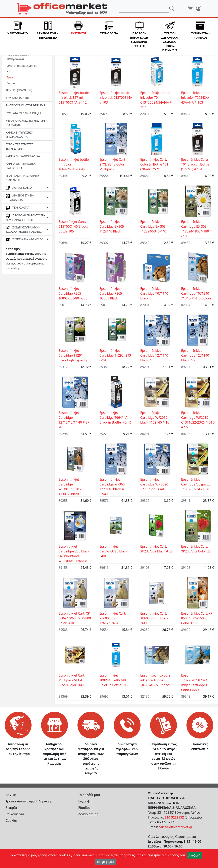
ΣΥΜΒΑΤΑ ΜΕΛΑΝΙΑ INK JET (23, 113)
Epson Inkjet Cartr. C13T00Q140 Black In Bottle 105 (75, 226)
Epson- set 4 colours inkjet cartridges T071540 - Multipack (155, 680)
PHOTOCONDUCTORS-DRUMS (25, 105)
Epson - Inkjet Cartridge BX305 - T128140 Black (113, 226)
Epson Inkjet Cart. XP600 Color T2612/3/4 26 (113, 618)
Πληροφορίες (106, 862)
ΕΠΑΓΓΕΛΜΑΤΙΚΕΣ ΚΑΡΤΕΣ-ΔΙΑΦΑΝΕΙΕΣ (23, 178)
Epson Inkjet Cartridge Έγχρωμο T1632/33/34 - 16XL (196, 484)
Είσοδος (84, 808)
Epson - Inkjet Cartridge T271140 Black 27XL (195, 355)
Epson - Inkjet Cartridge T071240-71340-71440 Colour (196, 293)
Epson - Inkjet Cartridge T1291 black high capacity (73, 355)
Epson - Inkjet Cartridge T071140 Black (154, 293)
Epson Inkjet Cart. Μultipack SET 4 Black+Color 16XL (72, 680)
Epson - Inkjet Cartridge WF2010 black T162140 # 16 (155, 418)
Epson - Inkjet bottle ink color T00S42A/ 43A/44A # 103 (196, 98)
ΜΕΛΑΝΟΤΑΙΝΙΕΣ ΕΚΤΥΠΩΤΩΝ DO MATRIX (25, 123)
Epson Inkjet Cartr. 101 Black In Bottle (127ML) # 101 (195, 164)
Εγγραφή (85, 801)
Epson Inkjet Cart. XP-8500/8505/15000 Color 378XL (197, 618)
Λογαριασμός (88, 814)
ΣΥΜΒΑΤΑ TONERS (17, 98)
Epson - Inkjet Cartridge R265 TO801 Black (111, 293)
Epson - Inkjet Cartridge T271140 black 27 (154, 355)
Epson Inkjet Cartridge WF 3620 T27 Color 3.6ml (154, 484)
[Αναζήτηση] (144, 9)
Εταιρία (11, 808)
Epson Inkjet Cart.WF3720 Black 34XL (113, 551)
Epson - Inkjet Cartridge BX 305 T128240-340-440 (153, 226)
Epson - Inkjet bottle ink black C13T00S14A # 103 (116, 98)
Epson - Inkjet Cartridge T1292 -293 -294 (115, 355)
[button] (18, 37)
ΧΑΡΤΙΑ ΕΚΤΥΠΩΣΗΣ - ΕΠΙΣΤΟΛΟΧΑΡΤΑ (19, 135)
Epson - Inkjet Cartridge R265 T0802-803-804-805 (73, 293)
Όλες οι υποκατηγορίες (22, 66)
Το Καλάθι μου (89, 795)
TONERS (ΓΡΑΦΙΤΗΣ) (19, 90)
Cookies (12, 821)
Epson (10, 77)
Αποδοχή (195, 855)
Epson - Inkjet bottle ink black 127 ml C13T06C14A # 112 (74, 98)
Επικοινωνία (15, 814)
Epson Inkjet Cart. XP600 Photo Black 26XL (154, 618)
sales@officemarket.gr (176, 827)
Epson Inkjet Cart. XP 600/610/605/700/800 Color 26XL (75, 618)
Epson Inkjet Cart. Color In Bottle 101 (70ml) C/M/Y (154, 164)
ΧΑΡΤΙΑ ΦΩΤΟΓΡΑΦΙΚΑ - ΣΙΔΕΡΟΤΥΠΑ (21, 166)
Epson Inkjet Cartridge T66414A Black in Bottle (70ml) (115, 418)
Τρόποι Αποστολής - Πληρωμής (29, 801)
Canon (11, 83)
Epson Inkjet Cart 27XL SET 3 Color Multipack (112, 164)
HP (8, 71)
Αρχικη (11, 795)
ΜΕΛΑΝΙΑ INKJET (17, 57)
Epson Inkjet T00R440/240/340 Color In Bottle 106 (113, 680)
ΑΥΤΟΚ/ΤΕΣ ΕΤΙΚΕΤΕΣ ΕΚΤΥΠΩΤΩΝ (19, 146)
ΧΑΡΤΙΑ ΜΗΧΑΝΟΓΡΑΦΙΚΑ (23, 156)
